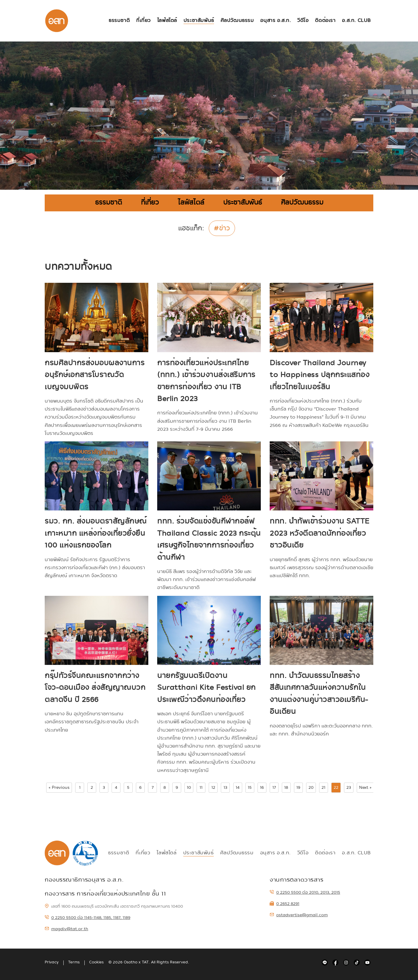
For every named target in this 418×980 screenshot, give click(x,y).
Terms (74, 962)
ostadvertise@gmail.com (299, 915)
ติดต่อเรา (325, 21)
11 (201, 787)
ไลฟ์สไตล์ (167, 21)
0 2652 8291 (284, 904)
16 (262, 787)
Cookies (96, 962)
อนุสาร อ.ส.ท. (275, 21)
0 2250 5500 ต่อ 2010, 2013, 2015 (305, 892)
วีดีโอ (303, 21)
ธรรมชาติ (119, 21)
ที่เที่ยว (143, 21)
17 (274, 787)
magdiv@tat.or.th (66, 929)
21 (323, 787)
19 (298, 787)
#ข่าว (222, 228)
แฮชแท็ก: (191, 229)
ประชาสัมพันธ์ (198, 21)
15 (250, 787)
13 (225, 787)
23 (349, 787)
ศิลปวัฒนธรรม (237, 21)
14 (238, 787)
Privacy (52, 962)
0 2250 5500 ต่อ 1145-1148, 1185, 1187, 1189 (87, 917)
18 (286, 787)
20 (311, 787)
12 (213, 787)
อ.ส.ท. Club (356, 21)
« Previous (59, 787)
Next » (365, 787)
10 (189, 787)
